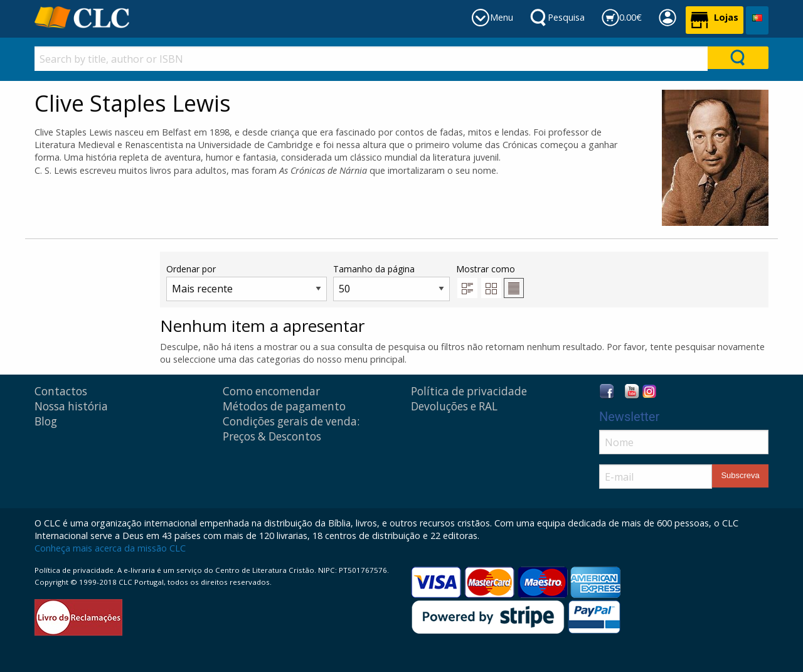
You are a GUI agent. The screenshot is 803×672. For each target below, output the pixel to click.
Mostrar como (490, 280)
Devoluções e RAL (454, 406)
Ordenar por (247, 282)
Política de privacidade (469, 391)
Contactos (61, 391)
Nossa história (71, 406)
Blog (46, 421)
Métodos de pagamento (284, 406)
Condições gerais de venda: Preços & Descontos (291, 429)
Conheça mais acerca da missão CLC (110, 548)
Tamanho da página (391, 282)
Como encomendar (271, 391)
